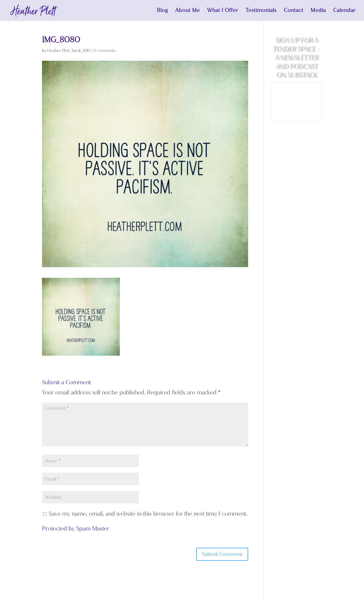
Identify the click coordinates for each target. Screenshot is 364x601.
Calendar (344, 11)
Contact (294, 11)
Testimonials (261, 11)
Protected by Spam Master (76, 528)
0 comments (104, 51)
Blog (162, 11)
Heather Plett (58, 51)
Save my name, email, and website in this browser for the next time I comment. (148, 514)
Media (318, 11)
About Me (188, 11)
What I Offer (223, 11)
